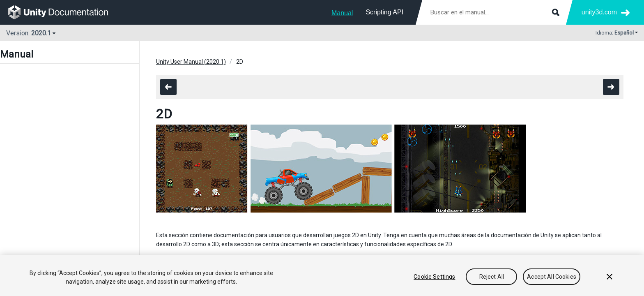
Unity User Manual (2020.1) (191, 62)
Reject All (492, 277)
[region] (322, 275)
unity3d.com (599, 12)
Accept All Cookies (552, 277)
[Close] (609, 277)
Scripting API (384, 12)
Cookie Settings (434, 277)
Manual (342, 13)
